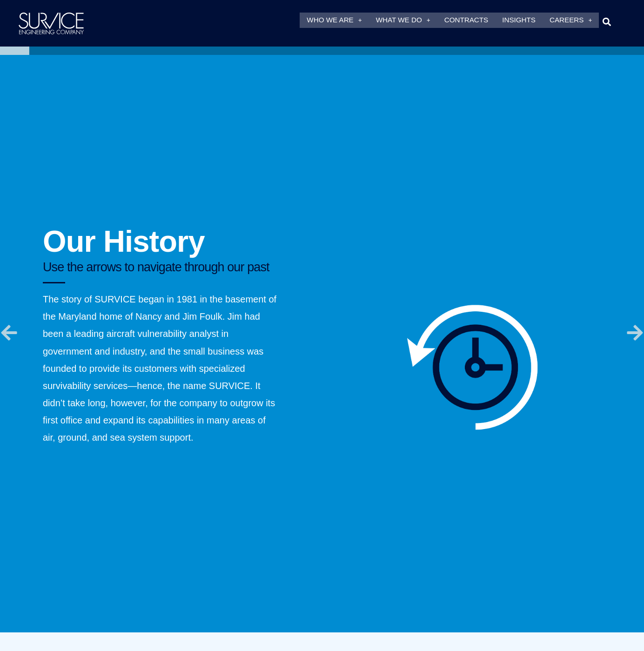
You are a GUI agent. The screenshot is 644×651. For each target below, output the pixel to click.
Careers (571, 22)
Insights (519, 22)
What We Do (403, 22)
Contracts (466, 22)
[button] (607, 22)
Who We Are (334, 22)
